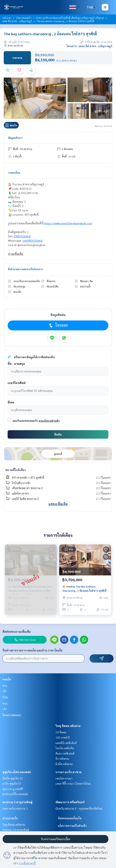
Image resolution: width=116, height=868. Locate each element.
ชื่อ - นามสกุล (16, 364)
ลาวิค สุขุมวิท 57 (12, 783)
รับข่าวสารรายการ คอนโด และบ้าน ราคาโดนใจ (33, 650)
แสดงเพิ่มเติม (58, 504)
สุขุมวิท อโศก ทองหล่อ (17, 772)
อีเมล (11, 402)
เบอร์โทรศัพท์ (17, 383)
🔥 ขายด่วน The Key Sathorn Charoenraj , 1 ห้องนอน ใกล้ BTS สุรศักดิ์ (84, 589)
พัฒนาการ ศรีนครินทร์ (70, 802)
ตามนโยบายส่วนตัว (49, 421)
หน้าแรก (7, 18)
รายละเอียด (14, 173)
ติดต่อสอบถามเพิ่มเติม (17, 631)
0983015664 (22, 236)
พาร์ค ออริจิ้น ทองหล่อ (15, 794)
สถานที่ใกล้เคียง (16, 470)
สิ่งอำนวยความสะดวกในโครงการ (26, 269)
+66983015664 (32, 240)
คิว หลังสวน (62, 758)
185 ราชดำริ (63, 737)
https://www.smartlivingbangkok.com (68, 223)
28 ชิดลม (61, 732)
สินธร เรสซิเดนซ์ (65, 753)
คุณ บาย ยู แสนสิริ (13, 789)
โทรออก (58, 325)
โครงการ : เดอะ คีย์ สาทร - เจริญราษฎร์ (89, 46)
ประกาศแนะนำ (24, 18)
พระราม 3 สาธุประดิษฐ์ (17, 802)
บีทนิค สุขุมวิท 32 (13, 778)
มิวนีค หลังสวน (64, 764)
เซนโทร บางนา (64, 778)
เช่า (4, 691)
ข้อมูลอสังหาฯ (15, 138)
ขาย (5, 685)
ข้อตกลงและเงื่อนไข (70, 818)
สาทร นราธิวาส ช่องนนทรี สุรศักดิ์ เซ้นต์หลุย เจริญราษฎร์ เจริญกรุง (70, 18)
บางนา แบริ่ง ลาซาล (69, 772)
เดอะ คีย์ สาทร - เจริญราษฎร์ (17, 21)
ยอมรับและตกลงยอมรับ (25, 421)
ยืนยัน (58, 434)
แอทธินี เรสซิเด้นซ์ (66, 743)
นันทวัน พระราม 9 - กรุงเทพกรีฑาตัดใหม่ (79, 808)
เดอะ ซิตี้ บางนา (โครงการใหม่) (73, 783)
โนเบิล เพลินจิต (65, 748)
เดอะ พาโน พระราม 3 (15, 808)
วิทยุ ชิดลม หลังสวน (68, 726)
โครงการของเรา (12, 715)
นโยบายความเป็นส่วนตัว (72, 826)
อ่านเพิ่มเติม (16, 254)
